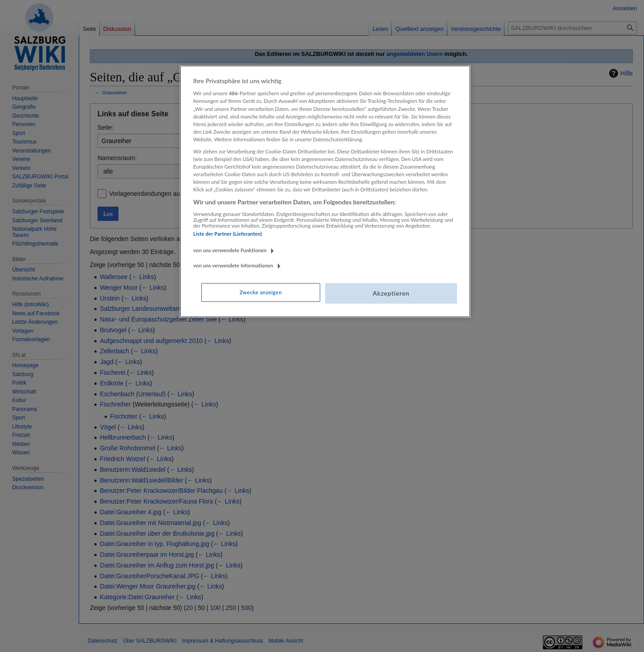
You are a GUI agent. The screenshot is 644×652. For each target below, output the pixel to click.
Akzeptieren (391, 293)
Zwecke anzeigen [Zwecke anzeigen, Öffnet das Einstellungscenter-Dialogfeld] (261, 292)
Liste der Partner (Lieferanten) (228, 234)
